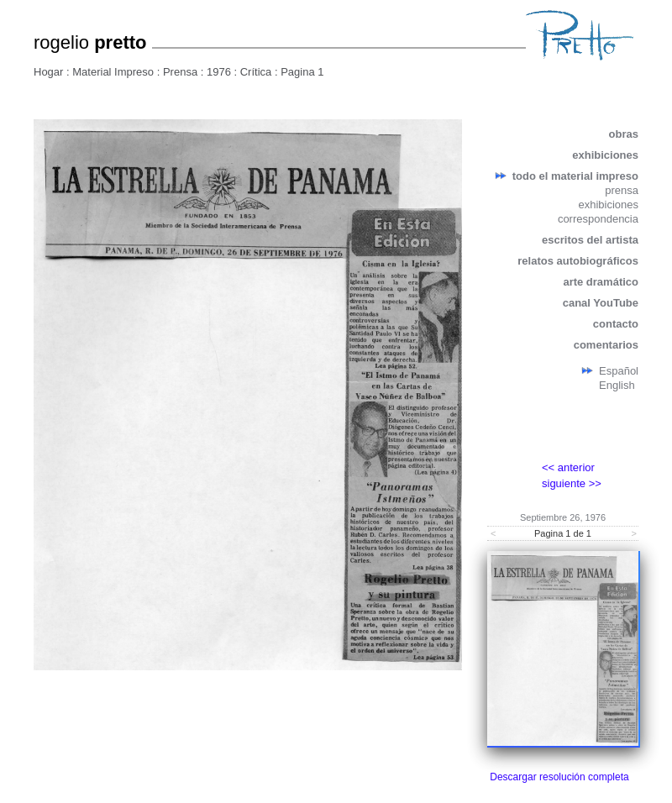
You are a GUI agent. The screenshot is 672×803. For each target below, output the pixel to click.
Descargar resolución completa (559, 777)
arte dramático (601, 282)
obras (624, 134)
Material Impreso (113, 72)
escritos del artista (590, 240)
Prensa (180, 72)
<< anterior (568, 467)
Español (619, 371)
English (617, 385)
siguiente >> (572, 483)
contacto (616, 324)
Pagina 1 (302, 72)
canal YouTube (601, 303)
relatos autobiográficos (578, 261)
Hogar (48, 72)
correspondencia (598, 219)
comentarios (606, 345)
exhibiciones (605, 155)
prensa (622, 190)
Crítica (256, 72)
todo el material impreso (575, 176)
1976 (219, 72)
